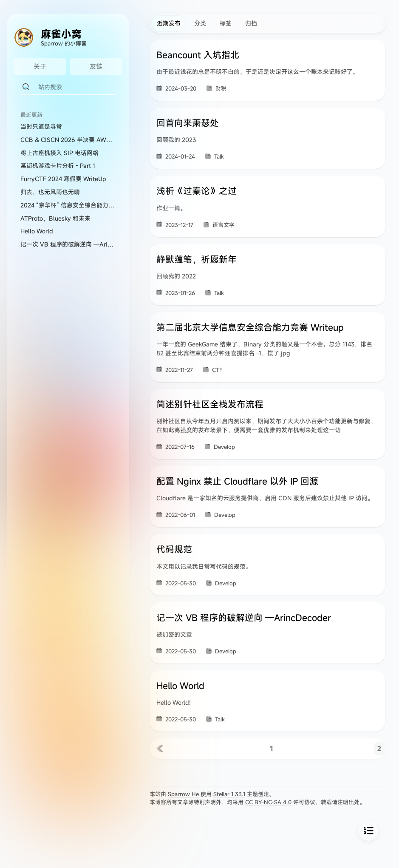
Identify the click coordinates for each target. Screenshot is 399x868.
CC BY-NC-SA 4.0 (268, 802)
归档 (251, 23)
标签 (226, 23)
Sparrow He (183, 794)
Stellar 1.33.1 (229, 794)
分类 (200, 23)
